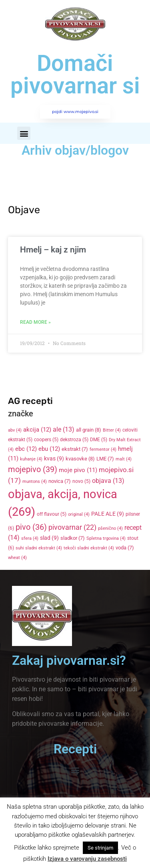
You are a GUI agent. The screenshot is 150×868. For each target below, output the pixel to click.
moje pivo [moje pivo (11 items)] (78, 470)
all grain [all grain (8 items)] (89, 430)
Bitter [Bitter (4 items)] (112, 430)
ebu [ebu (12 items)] (49, 449)
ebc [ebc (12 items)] (26, 449)
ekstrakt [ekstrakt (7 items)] (75, 449)
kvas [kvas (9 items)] (54, 458)
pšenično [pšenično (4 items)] (110, 528)
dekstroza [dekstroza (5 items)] (74, 440)
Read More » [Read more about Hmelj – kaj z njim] (35, 322)
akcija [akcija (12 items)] (37, 430)
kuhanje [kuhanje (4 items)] (31, 459)
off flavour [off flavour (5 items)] (52, 514)
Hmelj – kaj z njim (53, 250)
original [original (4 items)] (79, 514)
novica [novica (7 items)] (60, 481)
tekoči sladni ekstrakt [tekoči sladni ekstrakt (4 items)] (89, 548)
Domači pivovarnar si (75, 75)
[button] (24, 133)
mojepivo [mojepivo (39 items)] (33, 469)
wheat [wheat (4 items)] (17, 558)
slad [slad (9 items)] (49, 538)
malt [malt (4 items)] (124, 459)
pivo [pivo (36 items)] (31, 527)
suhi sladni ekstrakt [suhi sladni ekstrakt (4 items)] (39, 548)
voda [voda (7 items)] (125, 548)
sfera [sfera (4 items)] (30, 538)
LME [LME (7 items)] (105, 459)
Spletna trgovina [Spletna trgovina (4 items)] (106, 538)
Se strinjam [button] (100, 848)
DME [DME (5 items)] (99, 440)
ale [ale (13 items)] (64, 430)
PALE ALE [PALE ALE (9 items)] (108, 514)
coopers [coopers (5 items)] (46, 440)
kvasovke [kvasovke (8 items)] (80, 459)
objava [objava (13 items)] (108, 481)
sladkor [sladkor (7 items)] (73, 538)
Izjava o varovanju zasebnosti (87, 859)
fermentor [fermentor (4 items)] (103, 449)
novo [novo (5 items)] (81, 481)
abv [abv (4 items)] (15, 430)
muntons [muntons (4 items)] (35, 481)
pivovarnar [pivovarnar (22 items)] (72, 527)
